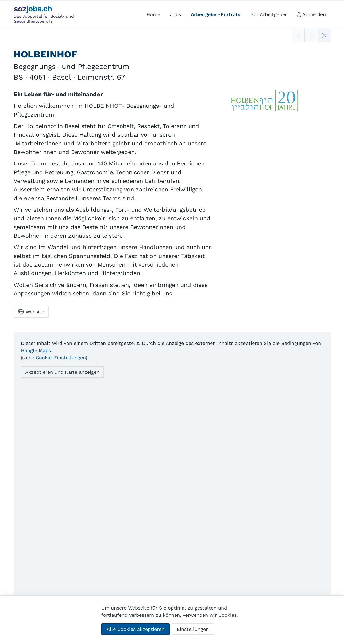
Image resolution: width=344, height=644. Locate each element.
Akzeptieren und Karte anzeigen (62, 372)
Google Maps (36, 350)
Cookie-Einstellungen (61, 357)
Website (31, 312)
